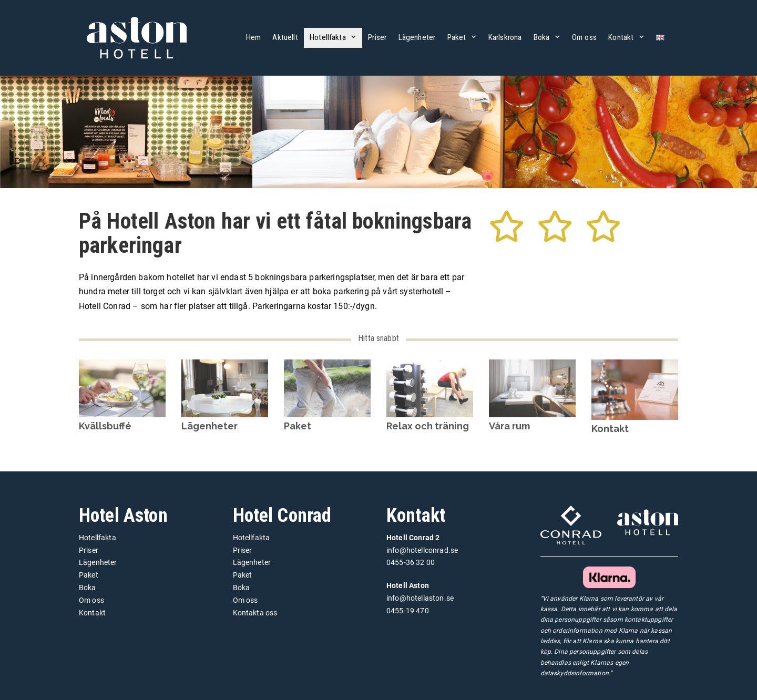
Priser (377, 37)
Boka (542, 37)
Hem (253, 37)
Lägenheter (417, 37)
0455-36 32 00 (411, 562)
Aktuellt (285, 37)
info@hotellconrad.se (422, 550)
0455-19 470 (408, 611)
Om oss (584, 37)
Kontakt (621, 37)
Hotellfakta (328, 37)
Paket (457, 37)
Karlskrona (505, 37)
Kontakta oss (255, 613)
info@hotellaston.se (420, 598)
